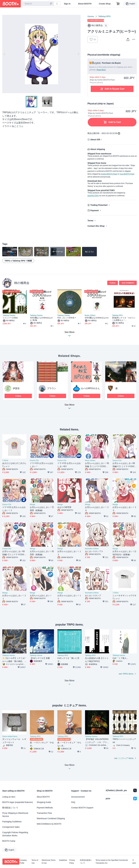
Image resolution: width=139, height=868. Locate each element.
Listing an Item (9, 797)
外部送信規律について (86, 862)
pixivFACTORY (93, 196)
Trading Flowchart (99, 205)
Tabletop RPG (104, 16)
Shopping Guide (44, 802)
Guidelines (63, 860)
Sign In (67, 4)
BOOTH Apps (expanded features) (18, 802)
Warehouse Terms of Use (49, 862)
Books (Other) (90, 315)
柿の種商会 (22, 283)
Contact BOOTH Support (82, 808)
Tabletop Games (9, 315)
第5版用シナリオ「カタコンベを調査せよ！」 (124, 319)
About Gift (95, 140)
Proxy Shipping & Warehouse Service (15, 815)
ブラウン (52, 388)
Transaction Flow (44, 813)
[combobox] (38, 4)
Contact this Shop (96, 226)
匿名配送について (10, 808)
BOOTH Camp (9, 841)
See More (69, 407)
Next (78, 54)
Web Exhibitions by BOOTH (49, 824)
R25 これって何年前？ (67, 318)
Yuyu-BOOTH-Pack (127, 174)
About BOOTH (85, 4)
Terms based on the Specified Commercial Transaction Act (112, 862)
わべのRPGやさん (91, 388)
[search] (51, 4)
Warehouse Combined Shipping (51, 818)
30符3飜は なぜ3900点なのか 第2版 (41, 319)
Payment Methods (45, 808)
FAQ (73, 802)
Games (91, 16)
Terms (90, 221)
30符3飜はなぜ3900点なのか (97, 318)
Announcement (78, 797)
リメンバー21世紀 (10, 318)
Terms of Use (35, 862)
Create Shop (105, 4)
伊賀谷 (16, 388)
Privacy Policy (72, 862)
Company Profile (23, 862)
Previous (5, 54)
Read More (101, 70)
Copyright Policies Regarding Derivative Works (15, 834)
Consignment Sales (11, 827)
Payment (94, 210)
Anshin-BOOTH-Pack (109, 174)
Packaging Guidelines (12, 822)
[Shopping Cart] (118, 4)
